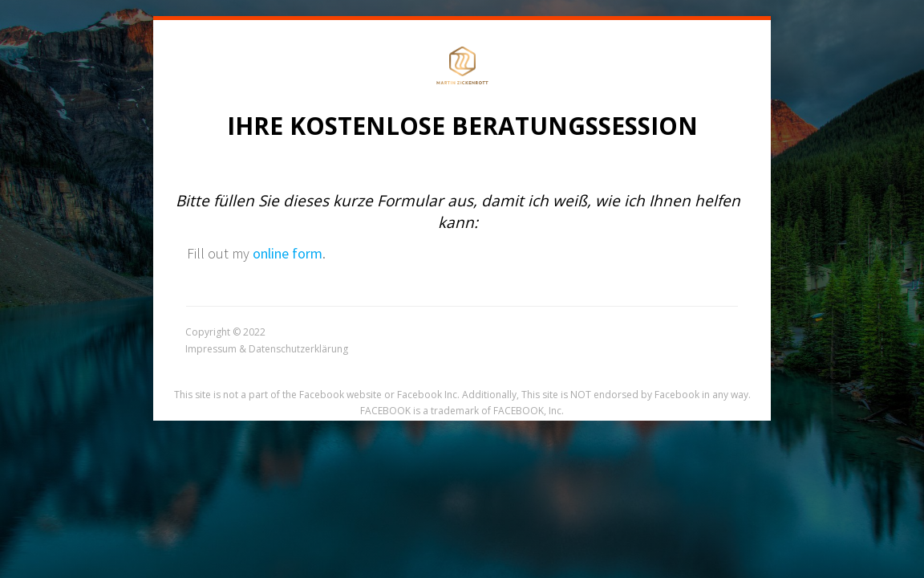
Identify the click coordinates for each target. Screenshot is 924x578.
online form (288, 253)
